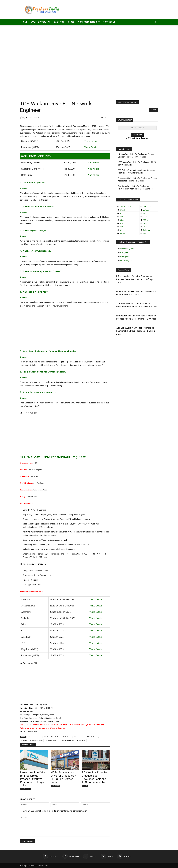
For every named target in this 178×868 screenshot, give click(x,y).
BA (121, 230)
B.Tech (85, 786)
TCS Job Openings (93, 737)
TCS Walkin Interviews (67, 740)
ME (144, 213)
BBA (121, 227)
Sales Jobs (124, 257)
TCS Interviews (79, 737)
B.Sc (121, 217)
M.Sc (145, 217)
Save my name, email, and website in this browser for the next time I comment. (55, 811)
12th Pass (147, 207)
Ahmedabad (56, 786)
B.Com (122, 220)
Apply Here (94, 163)
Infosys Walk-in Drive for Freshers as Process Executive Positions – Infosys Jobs (33, 779)
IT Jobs (71, 22)
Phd (144, 233)
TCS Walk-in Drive (36, 740)
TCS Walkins (81, 740)
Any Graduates (26, 789)
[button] (155, 22)
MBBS (122, 233)
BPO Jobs (124, 253)
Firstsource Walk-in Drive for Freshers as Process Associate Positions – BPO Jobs (138, 179)
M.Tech (146, 210)
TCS (29, 737)
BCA (121, 223)
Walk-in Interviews (41, 22)
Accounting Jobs (127, 249)
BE (121, 213)
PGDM (145, 220)
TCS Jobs (24, 740)
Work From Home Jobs (89, 22)
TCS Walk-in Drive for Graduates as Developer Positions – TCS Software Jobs (95, 777)
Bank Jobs (59, 22)
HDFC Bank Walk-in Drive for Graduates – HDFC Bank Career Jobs (64, 777)
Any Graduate (125, 207)
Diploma (146, 230)
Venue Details (91, 141)
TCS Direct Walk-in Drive (52, 737)
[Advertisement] (89, 44)
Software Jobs (126, 261)
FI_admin (29, 118)
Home (25, 22)
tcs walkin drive (51, 740)
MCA (145, 223)
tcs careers (37, 737)
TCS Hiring (67, 737)
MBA (145, 227)
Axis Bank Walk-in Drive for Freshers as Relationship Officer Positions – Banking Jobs (136, 187)
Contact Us (109, 22)
